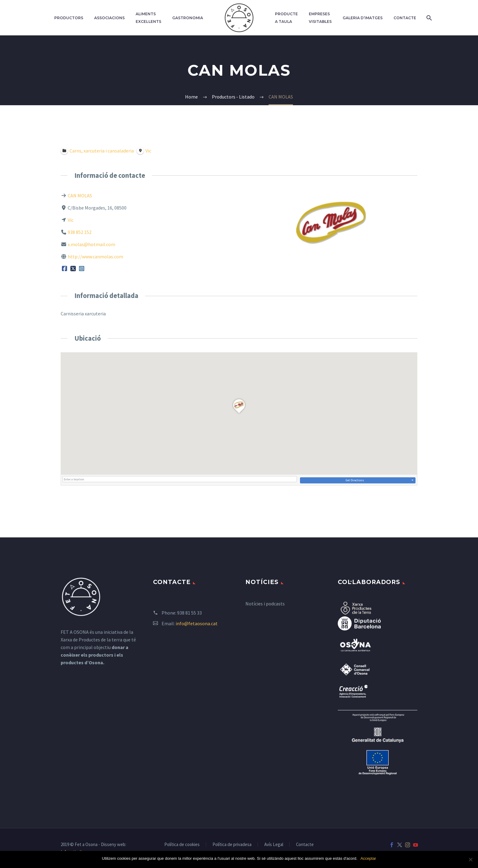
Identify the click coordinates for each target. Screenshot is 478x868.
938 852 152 (80, 232)
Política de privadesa (232, 845)
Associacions (109, 18)
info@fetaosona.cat (197, 623)
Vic (71, 220)
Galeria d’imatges (363, 18)
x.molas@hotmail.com (91, 244)
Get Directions (355, 481)
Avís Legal (274, 845)
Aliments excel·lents (148, 18)
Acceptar (368, 858)
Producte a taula (286, 18)
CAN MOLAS (80, 195)
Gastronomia (188, 18)
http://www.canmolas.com (95, 256)
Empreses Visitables (320, 18)
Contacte (405, 18)
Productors (69, 18)
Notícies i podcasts (265, 604)
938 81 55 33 (189, 613)
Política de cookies (182, 845)
